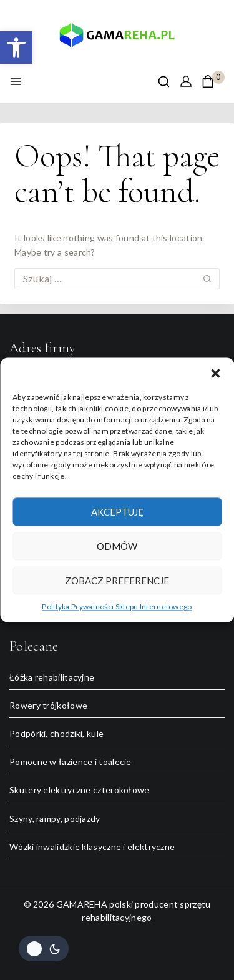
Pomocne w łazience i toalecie (71, 762)
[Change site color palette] (44, 948)
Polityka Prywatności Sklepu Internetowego (117, 607)
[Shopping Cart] (213, 81)
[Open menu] (16, 81)
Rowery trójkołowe (48, 705)
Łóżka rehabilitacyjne (52, 677)
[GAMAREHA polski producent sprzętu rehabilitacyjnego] (117, 39)
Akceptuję (117, 512)
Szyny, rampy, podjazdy (55, 818)
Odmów (117, 546)
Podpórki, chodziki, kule (56, 733)
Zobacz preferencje (117, 581)
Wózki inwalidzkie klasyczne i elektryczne (92, 847)
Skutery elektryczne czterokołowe (80, 790)
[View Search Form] (164, 82)
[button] (16, 47)
